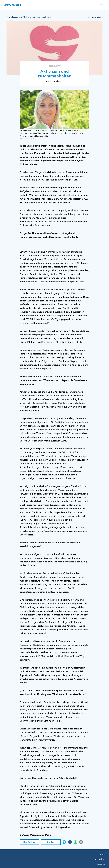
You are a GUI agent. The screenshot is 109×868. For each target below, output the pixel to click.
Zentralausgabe (13, 17)
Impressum (101, 864)
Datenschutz (100, 859)
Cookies (102, 855)
